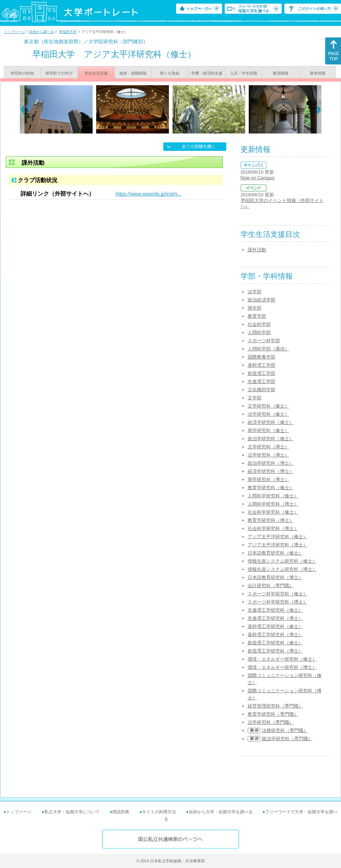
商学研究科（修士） (268, 430)
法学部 (255, 292)
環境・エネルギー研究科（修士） (282, 659)
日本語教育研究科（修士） (275, 553)
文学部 (255, 398)
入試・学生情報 (244, 73)
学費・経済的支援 (207, 73)
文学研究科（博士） (268, 447)
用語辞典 (121, 812)
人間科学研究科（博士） (273, 504)
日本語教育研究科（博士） (275, 577)
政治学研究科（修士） (271, 439)
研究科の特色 (22, 73)
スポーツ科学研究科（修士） (278, 594)
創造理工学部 (262, 373)
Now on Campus (258, 178)
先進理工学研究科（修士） (275, 610)
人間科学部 (259, 332)
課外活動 (257, 250)
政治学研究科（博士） (271, 463)
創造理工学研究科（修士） (275, 643)
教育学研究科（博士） (271, 520)
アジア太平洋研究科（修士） (278, 537)
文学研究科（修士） (268, 406)
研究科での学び (59, 73)
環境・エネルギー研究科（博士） (282, 667)
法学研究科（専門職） (271, 722)
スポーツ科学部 (264, 341)
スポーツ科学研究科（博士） (278, 602)
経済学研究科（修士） (271, 422)
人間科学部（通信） (268, 349)
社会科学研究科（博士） (273, 528)
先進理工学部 (262, 381)
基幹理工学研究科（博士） (275, 635)
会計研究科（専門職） (271, 586)
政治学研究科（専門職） (287, 739)
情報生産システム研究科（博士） (282, 569)
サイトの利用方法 (159, 812)
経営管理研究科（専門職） (275, 706)
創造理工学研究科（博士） (275, 651)
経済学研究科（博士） (271, 471)
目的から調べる (42, 32)
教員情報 (281, 73)
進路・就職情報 (133, 73)
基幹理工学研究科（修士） (275, 626)
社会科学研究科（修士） (273, 512)
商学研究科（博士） (268, 479)
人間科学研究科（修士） (273, 496)
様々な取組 (170, 73)
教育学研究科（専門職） (273, 714)
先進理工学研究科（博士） (275, 618)
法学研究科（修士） (268, 414)
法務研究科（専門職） (285, 730)
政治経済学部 (262, 300)
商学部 (255, 308)
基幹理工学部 (262, 365)
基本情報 (318, 73)
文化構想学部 (262, 390)
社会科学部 (259, 324)
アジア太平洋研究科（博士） (278, 545)
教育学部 (257, 316)
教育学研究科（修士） (271, 488)
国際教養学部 (262, 357)
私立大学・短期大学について (72, 812)
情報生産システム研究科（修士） (282, 561)
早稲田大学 (68, 32)
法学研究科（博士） (268, 455)
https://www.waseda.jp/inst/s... (149, 194)
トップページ (15, 32)
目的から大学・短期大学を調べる (221, 812)
